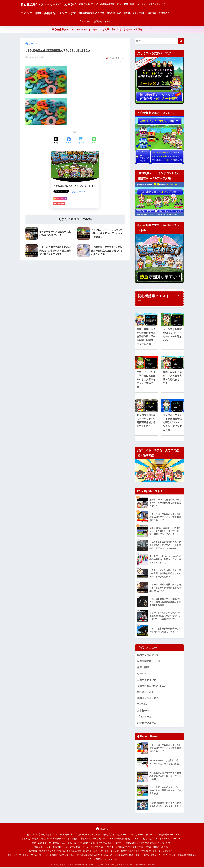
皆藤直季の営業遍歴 (187, 856)
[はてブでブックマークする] (81, 140)
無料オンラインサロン (140, 13)
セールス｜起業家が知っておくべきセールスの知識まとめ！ (144, 843)
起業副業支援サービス (116, 4)
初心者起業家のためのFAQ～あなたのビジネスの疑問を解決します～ (109, 856)
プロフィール (91, 21)
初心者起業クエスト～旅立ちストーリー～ (163, 839)
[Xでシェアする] (56, 140)
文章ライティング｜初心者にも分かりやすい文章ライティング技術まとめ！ (70, 847)
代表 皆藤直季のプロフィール (102, 860)
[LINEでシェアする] (94, 140)
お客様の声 (170, 13)
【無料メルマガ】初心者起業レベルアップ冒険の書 (48, 835)
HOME (102, 829)
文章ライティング (162, 4)
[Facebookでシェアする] (69, 140)
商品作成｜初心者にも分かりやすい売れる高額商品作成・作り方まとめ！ (63, 851)
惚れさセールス (120, 13)
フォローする (79, 191)
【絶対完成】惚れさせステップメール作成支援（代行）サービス (110, 839)
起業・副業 (135, 4)
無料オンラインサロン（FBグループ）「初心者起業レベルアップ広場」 (41, 856)
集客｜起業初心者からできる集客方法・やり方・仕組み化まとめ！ (139, 847)
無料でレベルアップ (94, 4)
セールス (147, 4)
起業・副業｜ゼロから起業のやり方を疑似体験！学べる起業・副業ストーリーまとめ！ (73, 843)
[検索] (181, 41)
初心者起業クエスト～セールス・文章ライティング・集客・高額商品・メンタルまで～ (51, 13)
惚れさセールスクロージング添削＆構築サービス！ (156, 835)
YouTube (158, 13)
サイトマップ (169, 856)
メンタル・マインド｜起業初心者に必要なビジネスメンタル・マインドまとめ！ (138, 851)
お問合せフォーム (108, 21)
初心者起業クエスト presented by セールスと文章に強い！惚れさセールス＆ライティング (102, 30)
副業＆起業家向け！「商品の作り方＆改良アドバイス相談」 (50, 839)
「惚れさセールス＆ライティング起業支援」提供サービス (102, 835)
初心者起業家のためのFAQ (97, 13)
